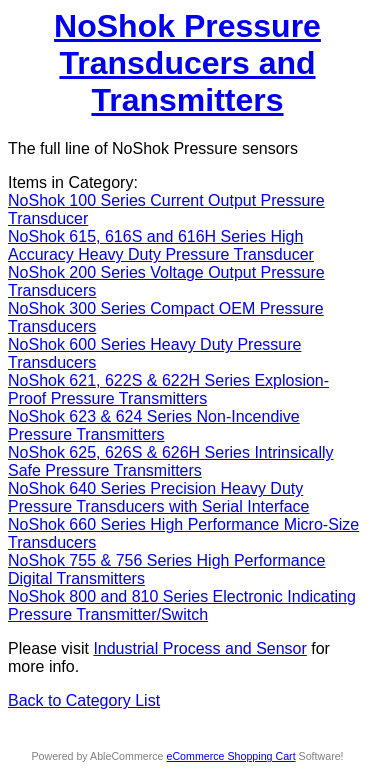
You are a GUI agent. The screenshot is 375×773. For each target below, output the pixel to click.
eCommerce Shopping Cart (230, 756)
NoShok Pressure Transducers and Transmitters (187, 63)
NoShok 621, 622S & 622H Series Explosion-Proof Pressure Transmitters (168, 389)
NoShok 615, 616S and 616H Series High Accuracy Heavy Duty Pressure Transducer (161, 245)
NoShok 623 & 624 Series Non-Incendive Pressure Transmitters (154, 425)
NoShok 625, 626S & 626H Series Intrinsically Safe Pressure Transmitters (171, 461)
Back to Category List (84, 700)
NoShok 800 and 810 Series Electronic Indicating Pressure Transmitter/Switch (182, 605)
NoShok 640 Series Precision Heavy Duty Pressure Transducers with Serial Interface (158, 497)
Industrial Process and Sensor (199, 648)
